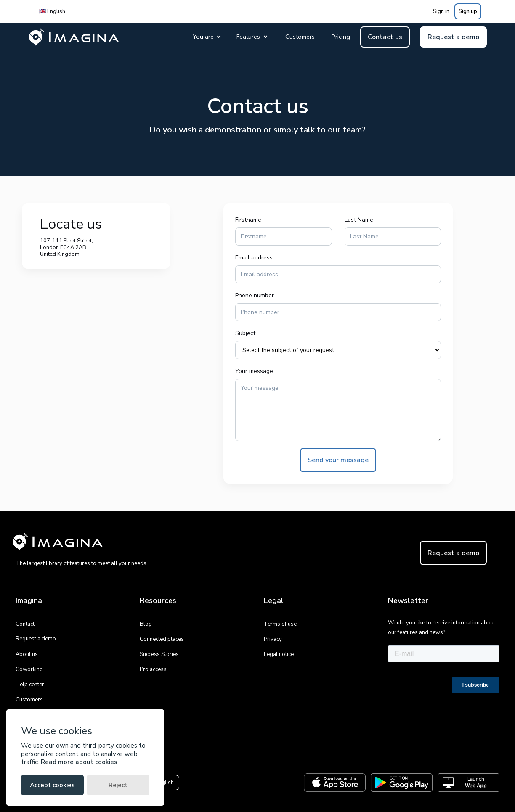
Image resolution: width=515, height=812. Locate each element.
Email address (254, 258)
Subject (245, 333)
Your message (254, 371)
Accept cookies (52, 785)
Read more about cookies (79, 762)
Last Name (359, 220)
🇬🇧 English (52, 11)
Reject (118, 785)
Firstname (248, 220)
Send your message (338, 460)
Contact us (385, 37)
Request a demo (453, 37)
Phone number (255, 295)
